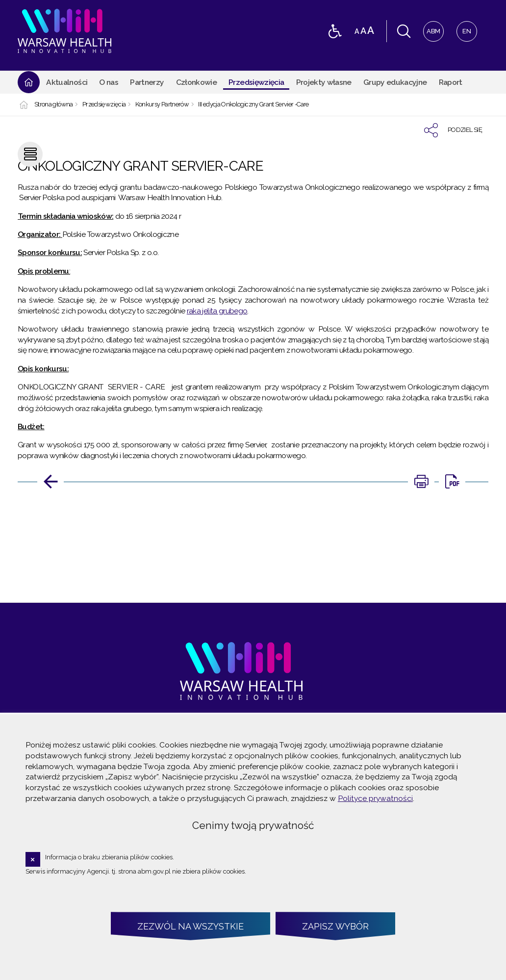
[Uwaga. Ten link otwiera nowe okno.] (421, 482)
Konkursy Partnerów (162, 105)
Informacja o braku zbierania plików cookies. (110, 857)
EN (464, 28)
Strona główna (54, 105)
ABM (432, 28)
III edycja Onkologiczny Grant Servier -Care (253, 105)
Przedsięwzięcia (104, 105)
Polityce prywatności (375, 798)
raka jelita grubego (217, 311)
